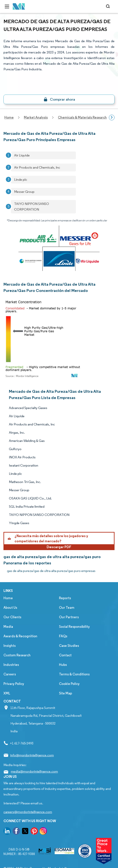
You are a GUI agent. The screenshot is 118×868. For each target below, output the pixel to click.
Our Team (67, 608)
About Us (10, 608)
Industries (11, 665)
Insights (10, 646)
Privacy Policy (14, 684)
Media (8, 627)
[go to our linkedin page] (7, 832)
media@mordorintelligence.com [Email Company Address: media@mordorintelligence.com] (34, 771)
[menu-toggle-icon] (7, 6)
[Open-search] (109, 6)
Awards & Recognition (20, 636)
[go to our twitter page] (25, 832)
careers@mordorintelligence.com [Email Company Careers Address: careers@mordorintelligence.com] (28, 812)
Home (8, 598)
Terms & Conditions (74, 674)
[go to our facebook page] (16, 832)
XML (7, 693)
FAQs (63, 636)
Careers (10, 674)
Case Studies (69, 646)
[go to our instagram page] (43, 832)
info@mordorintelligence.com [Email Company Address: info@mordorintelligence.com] (32, 755)
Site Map (66, 693)
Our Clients (12, 617)
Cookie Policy (69, 684)
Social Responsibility (74, 627)
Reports (65, 598)
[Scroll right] (112, 118)
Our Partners (69, 617)
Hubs (63, 665)
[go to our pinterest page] (34, 832)
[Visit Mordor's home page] (19, 7)
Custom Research (17, 655)
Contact (65, 655)
